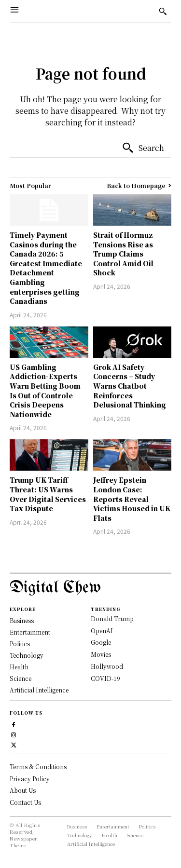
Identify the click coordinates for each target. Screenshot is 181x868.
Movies (101, 654)
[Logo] (90, 588)
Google (101, 642)
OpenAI (102, 631)
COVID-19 (105, 678)
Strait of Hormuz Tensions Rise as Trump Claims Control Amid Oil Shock (123, 254)
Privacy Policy (30, 779)
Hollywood (107, 666)
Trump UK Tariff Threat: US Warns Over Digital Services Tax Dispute (48, 494)
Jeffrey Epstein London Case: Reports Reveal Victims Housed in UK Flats (132, 499)
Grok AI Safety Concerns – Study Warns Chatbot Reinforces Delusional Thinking (130, 386)
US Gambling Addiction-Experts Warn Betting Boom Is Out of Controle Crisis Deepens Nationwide (45, 391)
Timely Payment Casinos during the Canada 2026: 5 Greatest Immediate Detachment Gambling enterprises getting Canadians (46, 268)
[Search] (143, 148)
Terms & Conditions (38, 766)
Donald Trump (112, 618)
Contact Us (25, 802)
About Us (23, 790)
